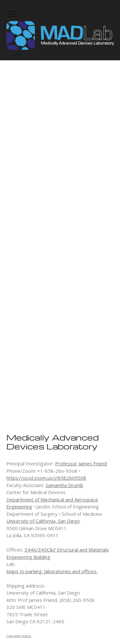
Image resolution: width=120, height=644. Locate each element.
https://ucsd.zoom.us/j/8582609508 (46, 478)
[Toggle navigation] (12, 14)
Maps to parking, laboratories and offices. (52, 571)
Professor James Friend (81, 463)
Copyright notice (19, 636)
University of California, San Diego (43, 521)
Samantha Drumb (64, 485)
